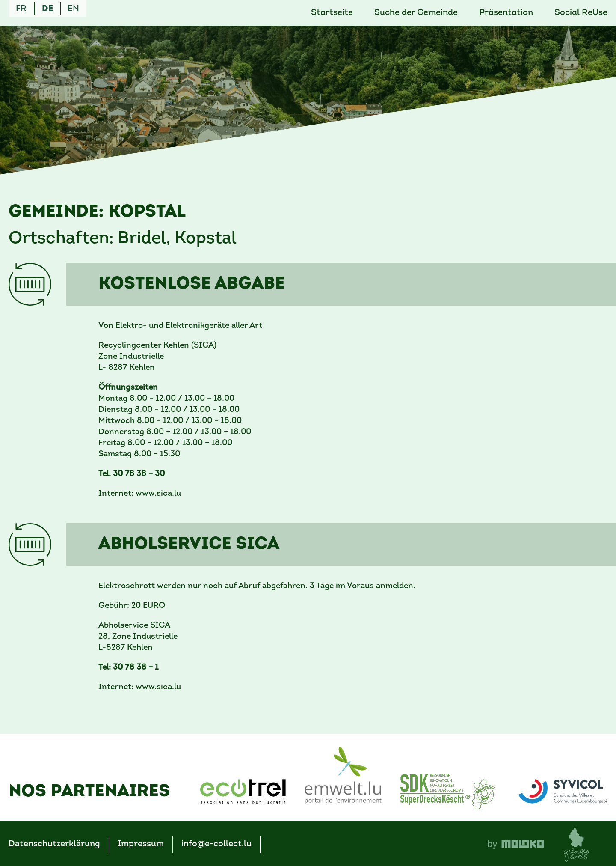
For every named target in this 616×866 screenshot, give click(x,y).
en (73, 9)
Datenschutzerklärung (54, 844)
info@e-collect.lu (216, 844)
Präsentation (506, 13)
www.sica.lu (158, 494)
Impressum (141, 844)
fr (21, 9)
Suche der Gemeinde (416, 13)
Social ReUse (581, 13)
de (47, 9)
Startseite (332, 13)
